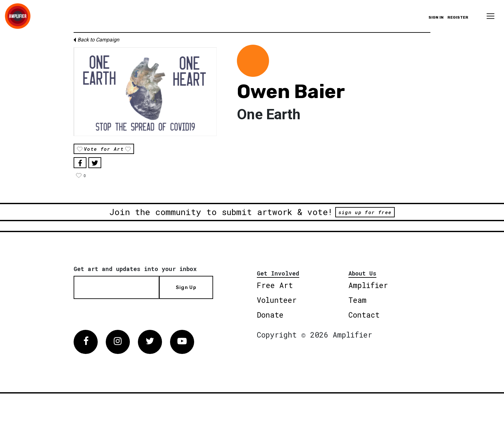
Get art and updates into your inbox (135, 269)
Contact (364, 315)
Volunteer (277, 300)
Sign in (436, 17)
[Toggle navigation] (491, 16)
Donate (270, 315)
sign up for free (365, 212)
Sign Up (186, 287)
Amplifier (368, 285)
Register (458, 17)
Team (357, 300)
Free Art (275, 285)
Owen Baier (291, 91)
